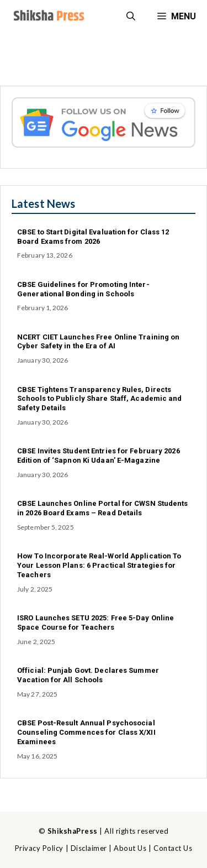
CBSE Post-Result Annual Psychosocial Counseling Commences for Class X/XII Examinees (86, 732)
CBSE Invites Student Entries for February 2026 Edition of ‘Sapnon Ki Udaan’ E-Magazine (99, 456)
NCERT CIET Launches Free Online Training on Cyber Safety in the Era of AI (98, 342)
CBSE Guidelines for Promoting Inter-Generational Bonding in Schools (83, 289)
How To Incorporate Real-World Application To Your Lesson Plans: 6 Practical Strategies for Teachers (99, 565)
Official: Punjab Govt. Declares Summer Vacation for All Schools (88, 675)
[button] (131, 17)
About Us (130, 848)
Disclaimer (89, 848)
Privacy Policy (39, 848)
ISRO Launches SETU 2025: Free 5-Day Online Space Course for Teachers (95, 623)
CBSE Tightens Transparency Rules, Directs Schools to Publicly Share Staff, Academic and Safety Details (100, 399)
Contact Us (173, 848)
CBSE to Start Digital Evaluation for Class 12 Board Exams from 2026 (93, 237)
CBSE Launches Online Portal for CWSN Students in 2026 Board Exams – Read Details (103, 508)
